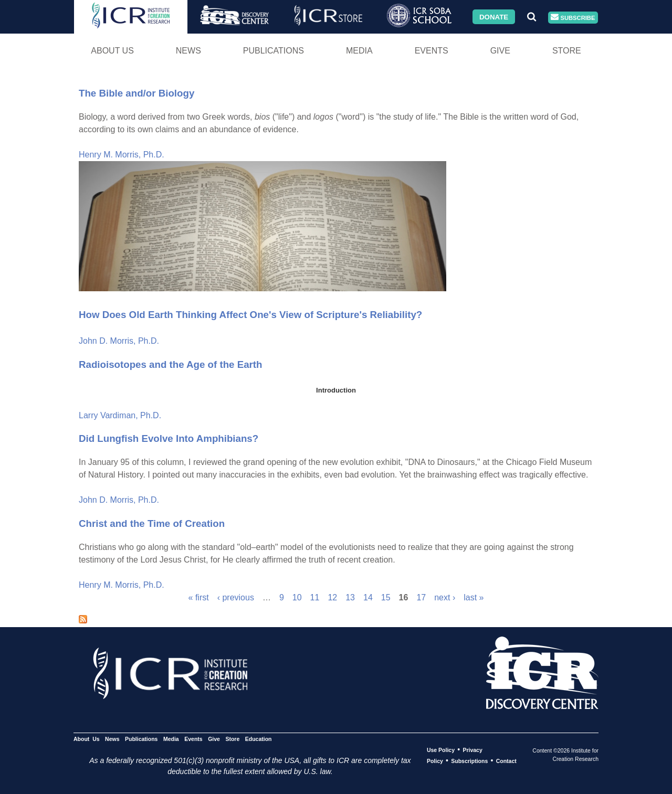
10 (297, 597)
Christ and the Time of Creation (152, 523)
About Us (112, 51)
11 (315, 597)
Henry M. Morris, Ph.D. (122, 155)
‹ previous (236, 597)
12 (332, 597)
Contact (506, 761)
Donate (494, 17)
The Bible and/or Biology (136, 93)
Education (259, 739)
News (188, 51)
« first (199, 597)
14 (368, 597)
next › (445, 597)
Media (359, 51)
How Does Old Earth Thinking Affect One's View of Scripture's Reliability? (250, 315)
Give (500, 51)
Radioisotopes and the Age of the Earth (171, 364)
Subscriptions (469, 761)
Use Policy (441, 750)
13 (350, 597)
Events (432, 51)
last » (474, 597)
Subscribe (573, 18)
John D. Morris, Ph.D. (119, 341)
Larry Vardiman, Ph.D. (120, 415)
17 (421, 597)
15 (386, 597)
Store (567, 51)
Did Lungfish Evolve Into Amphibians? (169, 438)
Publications (274, 51)
